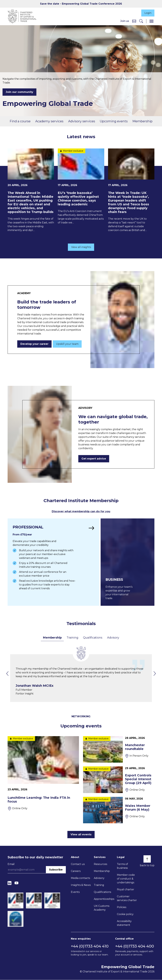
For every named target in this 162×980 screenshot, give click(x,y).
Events (75, 892)
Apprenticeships (104, 899)
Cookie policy (125, 914)
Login (148, 13)
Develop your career (34, 344)
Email (11, 864)
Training (72, 638)
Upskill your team (67, 344)
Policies (122, 907)
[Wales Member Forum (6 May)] (119, 810)
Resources (100, 864)
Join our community (19, 92)
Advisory (113, 638)
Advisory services (82, 121)
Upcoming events (114, 121)
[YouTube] (16, 883)
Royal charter (126, 890)
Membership (142, 121)
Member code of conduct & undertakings (126, 879)
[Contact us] (134, 21)
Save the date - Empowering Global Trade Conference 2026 (81, 4)
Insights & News (81, 885)
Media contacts (80, 878)
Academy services (49, 121)
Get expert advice (94, 459)
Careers (76, 871)
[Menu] (151, 21)
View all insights (81, 247)
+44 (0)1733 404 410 (90, 946)
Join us (125, 21)
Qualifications (93, 638)
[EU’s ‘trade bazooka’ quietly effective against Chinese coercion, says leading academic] (81, 187)
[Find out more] (53, 562)
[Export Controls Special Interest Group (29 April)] (119, 780)
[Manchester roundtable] (119, 750)
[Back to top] (147, 859)
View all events (81, 835)
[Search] (141, 21)
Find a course (20, 121)
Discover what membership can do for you (81, 512)
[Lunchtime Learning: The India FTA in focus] (43, 773)
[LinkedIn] (9, 883)
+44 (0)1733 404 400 (135, 946)
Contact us (78, 864)
